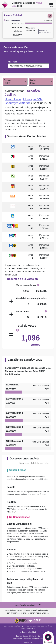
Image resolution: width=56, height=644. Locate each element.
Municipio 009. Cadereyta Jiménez (26, 66)
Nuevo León (13, 99)
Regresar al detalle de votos (34, 463)
